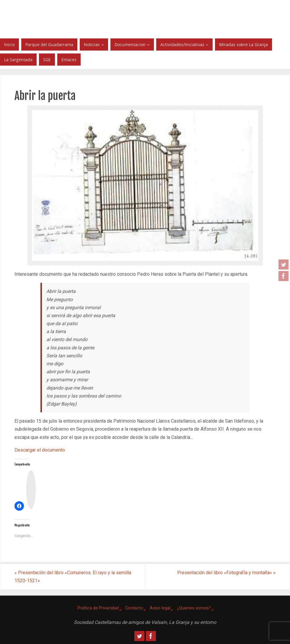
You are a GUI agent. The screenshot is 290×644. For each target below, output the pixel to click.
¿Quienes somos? (194, 608)
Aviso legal (160, 608)
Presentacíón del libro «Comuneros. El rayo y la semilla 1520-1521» (73, 577)
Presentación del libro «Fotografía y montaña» (226, 573)
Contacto (134, 608)
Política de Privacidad (98, 608)
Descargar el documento (40, 450)
